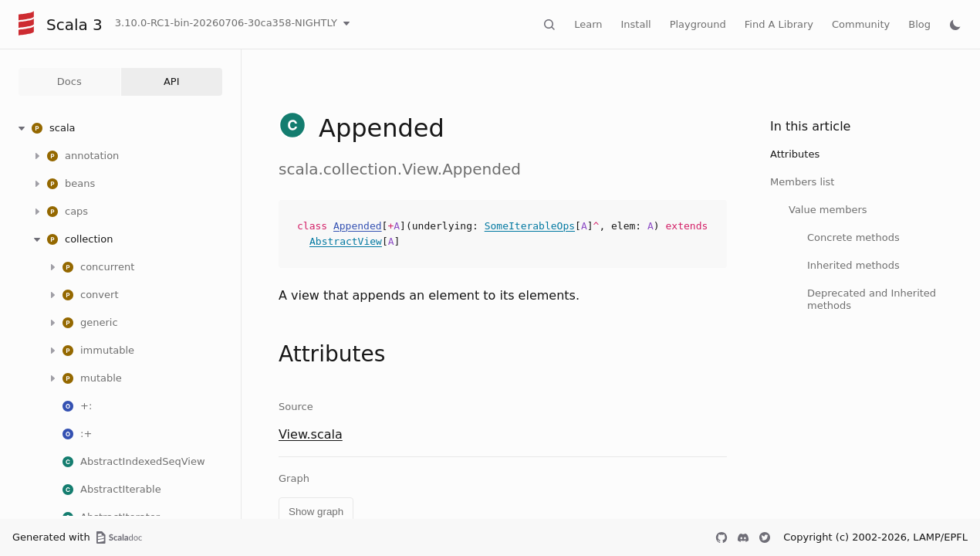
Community (861, 24)
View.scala (311, 434)
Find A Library (779, 24)
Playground (698, 24)
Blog (919, 24)
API (172, 81)
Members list (802, 182)
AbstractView (346, 241)
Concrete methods (853, 237)
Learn (588, 24)
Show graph (316, 512)
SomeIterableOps (530, 226)
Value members (828, 210)
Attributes (795, 154)
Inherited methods (853, 265)
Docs (69, 81)
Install (636, 24)
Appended (358, 226)
